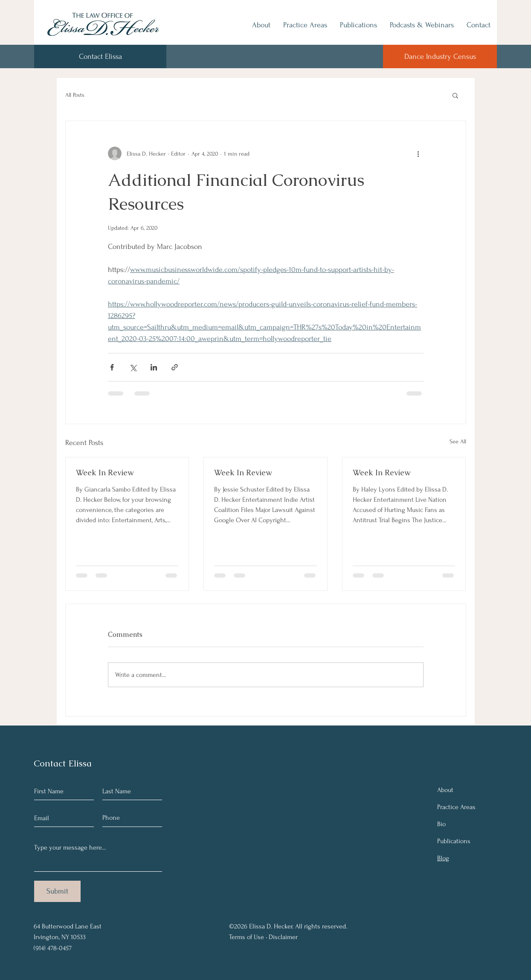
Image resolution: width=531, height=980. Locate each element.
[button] (455, 95)
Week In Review (105, 473)
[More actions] (418, 153)
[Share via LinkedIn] (154, 367)
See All (458, 441)
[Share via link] (175, 367)
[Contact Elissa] (100, 56)
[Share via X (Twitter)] (133, 367)
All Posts (75, 95)
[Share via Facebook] (112, 367)
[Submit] (57, 891)
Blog (443, 858)
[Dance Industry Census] (440, 56)
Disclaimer (283, 937)
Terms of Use (247, 937)
